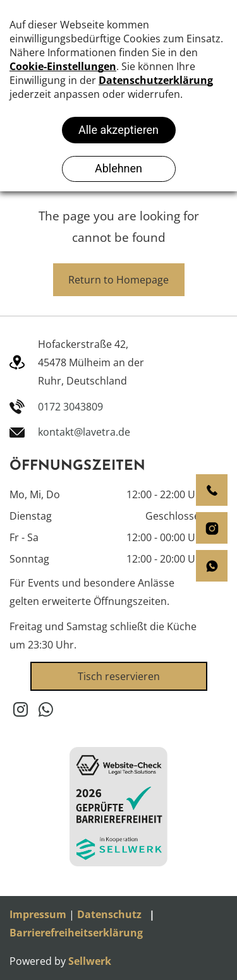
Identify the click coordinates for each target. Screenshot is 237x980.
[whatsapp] (46, 711)
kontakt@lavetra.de (84, 432)
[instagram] (21, 711)
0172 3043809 (70, 407)
